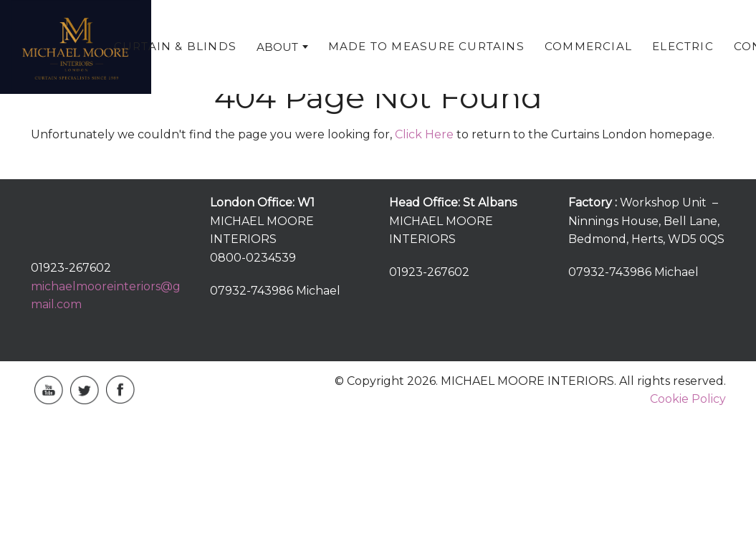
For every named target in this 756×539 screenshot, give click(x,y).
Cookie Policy (688, 399)
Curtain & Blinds (175, 46)
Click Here (424, 134)
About (277, 47)
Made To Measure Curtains (426, 46)
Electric (683, 46)
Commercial (588, 46)
